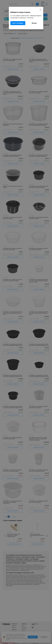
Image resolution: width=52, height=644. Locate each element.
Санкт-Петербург (18, 23)
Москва (34, 23)
